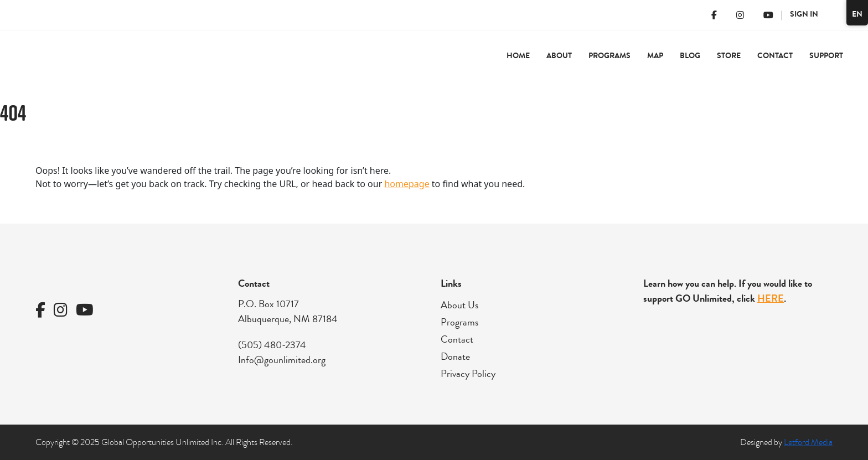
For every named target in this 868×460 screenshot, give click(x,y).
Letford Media (808, 442)
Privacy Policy (468, 374)
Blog (690, 56)
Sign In (804, 14)
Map (655, 56)
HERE (771, 298)
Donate (455, 356)
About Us (459, 305)
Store (729, 56)
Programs (609, 56)
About (559, 56)
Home (518, 56)
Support (826, 56)
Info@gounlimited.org (282, 360)
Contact (775, 56)
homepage (407, 184)
